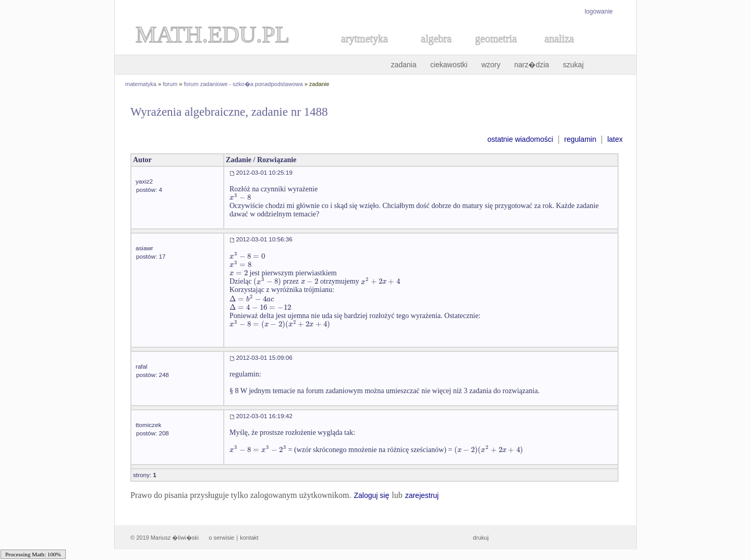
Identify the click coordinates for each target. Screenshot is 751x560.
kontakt (249, 538)
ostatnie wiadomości (520, 139)
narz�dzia (532, 65)
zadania (403, 65)
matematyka (141, 84)
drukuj (481, 538)
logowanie (599, 11)
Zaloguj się (371, 495)
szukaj (573, 65)
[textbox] (240, 197)
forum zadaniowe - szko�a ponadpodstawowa (244, 84)
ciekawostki (449, 65)
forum (170, 84)
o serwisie (221, 538)
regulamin (580, 139)
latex (615, 139)
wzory (491, 65)
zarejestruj (422, 495)
